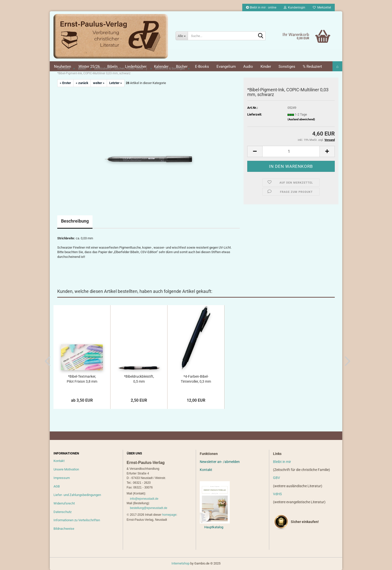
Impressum (62, 478)
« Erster (65, 83)
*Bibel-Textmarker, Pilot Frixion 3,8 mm (82, 379)
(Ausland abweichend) (301, 119)
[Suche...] (182, 36)
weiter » (99, 83)
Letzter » (116, 83)
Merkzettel (322, 8)
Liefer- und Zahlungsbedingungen (77, 495)
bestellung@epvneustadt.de (149, 508)
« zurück (82, 83)
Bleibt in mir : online (261, 8)
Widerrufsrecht (64, 503)
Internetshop (180, 563)
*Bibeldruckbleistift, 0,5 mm (139, 379)
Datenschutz (62, 512)
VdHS (277, 494)
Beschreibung (75, 221)
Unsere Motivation (66, 469)
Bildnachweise (64, 529)
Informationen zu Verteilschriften (77, 520)
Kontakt (59, 461)
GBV (276, 478)
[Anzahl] (291, 151)
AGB (57, 486)
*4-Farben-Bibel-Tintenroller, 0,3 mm (196, 379)
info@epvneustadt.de (144, 499)
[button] (255, 151)
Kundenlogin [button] (294, 8)
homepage (169, 515)
